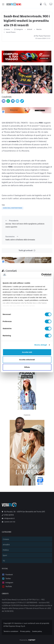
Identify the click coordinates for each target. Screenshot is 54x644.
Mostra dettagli (41, 345)
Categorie (19, 29)
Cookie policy (37, 631)
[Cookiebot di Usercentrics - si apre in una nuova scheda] (41, 275)
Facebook (7, 575)
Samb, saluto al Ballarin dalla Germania (20, 239)
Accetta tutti (27, 352)
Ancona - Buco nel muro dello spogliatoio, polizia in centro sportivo (25, 225)
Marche (39, 29)
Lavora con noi (8, 522)
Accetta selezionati (27, 360)
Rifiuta (27, 367)
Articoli (30, 29)
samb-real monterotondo (13, 208)
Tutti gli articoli (27, 251)
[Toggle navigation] (3, 4)
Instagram (8, 583)
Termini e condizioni (11, 631)
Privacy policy (25, 631)
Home (7, 29)
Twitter (6, 579)
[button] (47, 4)
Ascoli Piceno (11, 32)
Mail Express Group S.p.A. (15, 626)
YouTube (7, 587)
